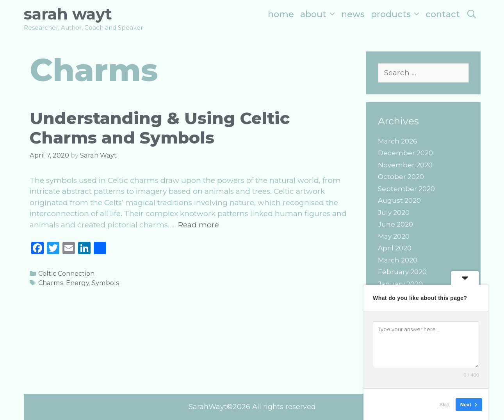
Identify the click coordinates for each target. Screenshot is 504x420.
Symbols (105, 283)
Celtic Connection (66, 273)
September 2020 (406, 189)
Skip (444, 404)
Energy (77, 283)
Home (281, 14)
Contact (443, 14)
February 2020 (402, 272)
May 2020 (394, 236)
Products (397, 14)
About (319, 14)
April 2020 (395, 248)
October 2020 (401, 177)
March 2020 (398, 260)
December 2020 (405, 153)
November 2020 (405, 165)
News (353, 14)
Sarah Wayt (68, 14)
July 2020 (394, 213)
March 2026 (398, 141)
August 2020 (399, 200)
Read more (199, 225)
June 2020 (395, 224)
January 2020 (400, 284)
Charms (51, 283)
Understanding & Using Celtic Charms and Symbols (160, 128)
